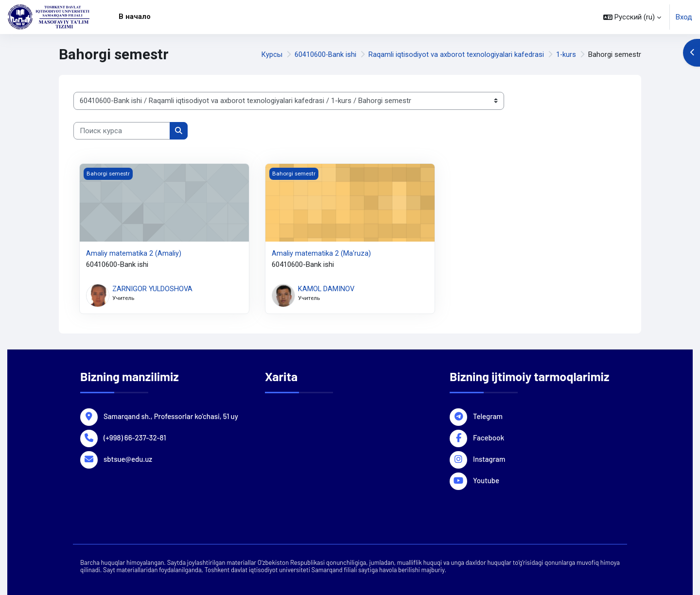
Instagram (489, 458)
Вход (684, 17)
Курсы (271, 54)
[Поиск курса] (122, 131)
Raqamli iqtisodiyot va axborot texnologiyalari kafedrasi (456, 54)
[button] (632, 17)
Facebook (489, 437)
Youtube (486, 479)
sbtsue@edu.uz (128, 458)
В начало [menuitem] (135, 17)
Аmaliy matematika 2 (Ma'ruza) (321, 253)
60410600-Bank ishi (325, 54)
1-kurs (566, 54)
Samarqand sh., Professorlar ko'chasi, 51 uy (171, 415)
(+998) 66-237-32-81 (135, 437)
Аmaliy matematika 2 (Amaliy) (134, 253)
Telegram (488, 415)
